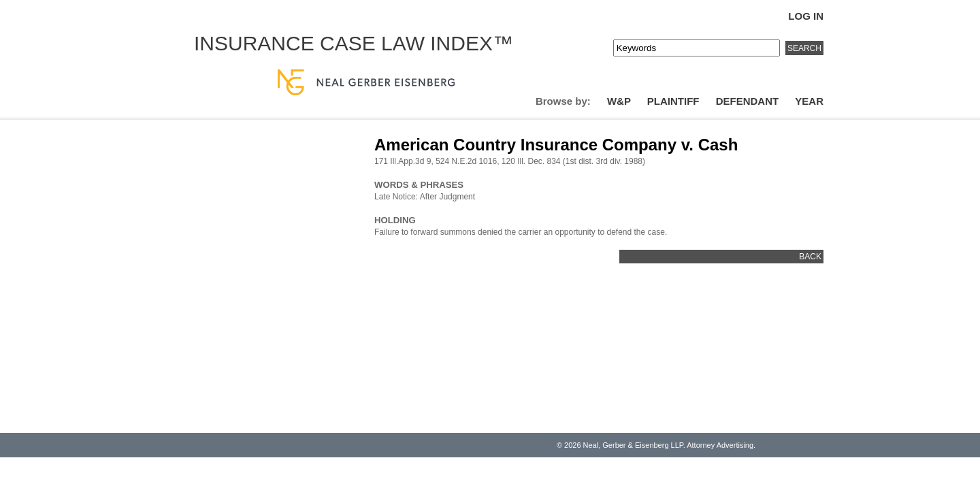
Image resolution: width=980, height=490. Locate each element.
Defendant (748, 101)
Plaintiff (673, 101)
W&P (619, 101)
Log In (806, 16)
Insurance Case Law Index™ (354, 43)
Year (809, 101)
